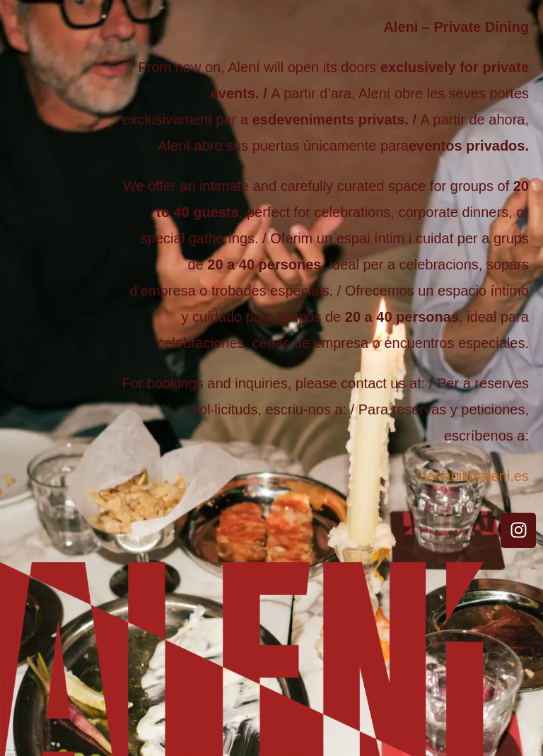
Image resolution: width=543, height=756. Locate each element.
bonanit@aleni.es (474, 476)
